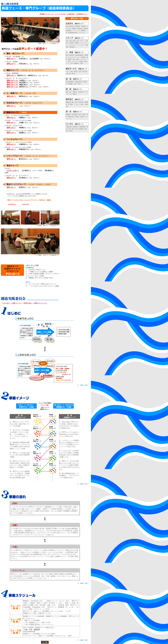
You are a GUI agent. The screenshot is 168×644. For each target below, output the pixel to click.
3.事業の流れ (27, 303)
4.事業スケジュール (40, 303)
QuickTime (26, 204)
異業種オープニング (47, 14)
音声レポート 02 (12, 82)
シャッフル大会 (60, 14)
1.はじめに (6, 303)
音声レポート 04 (12, 87)
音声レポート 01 (12, 80)
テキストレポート (13, 171)
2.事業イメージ (16, 303)
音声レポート (11, 75)
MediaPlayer (12, 204)
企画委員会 (71, 14)
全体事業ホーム (82, 14)
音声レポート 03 (12, 85)
